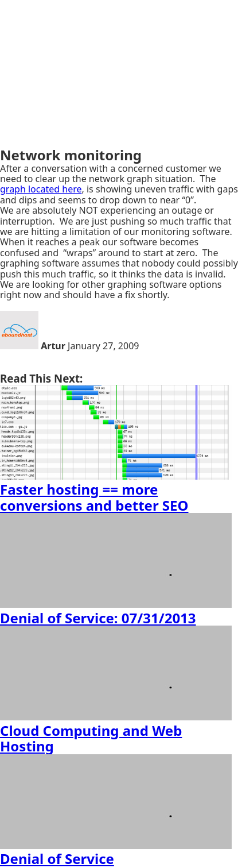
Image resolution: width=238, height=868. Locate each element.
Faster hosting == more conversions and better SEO (94, 497)
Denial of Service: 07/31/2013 (98, 618)
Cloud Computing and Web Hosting (91, 738)
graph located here (41, 189)
